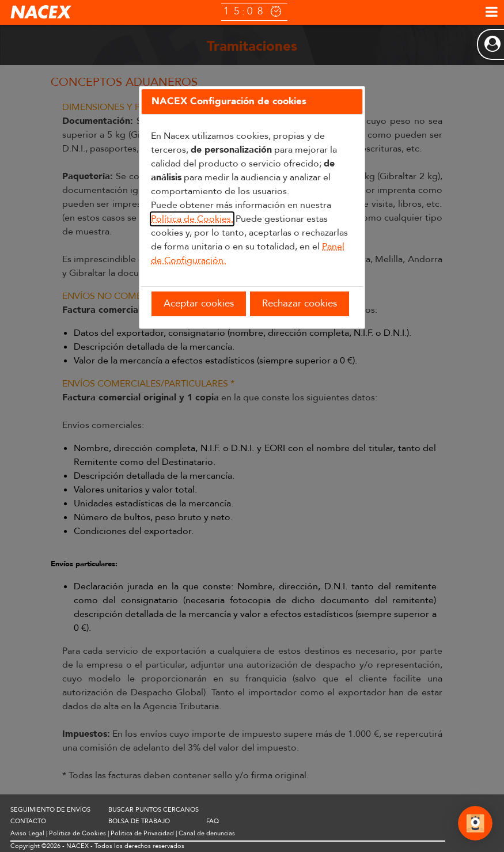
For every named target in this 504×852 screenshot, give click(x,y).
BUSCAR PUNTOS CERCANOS (154, 810)
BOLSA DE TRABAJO (139, 821)
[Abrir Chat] (475, 825)
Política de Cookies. (192, 219)
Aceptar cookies (199, 303)
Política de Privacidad (142, 833)
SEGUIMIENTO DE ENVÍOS (50, 810)
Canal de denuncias (207, 833)
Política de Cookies (77, 833)
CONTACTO (28, 821)
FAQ (213, 821)
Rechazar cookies (300, 303)
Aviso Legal (27, 833)
